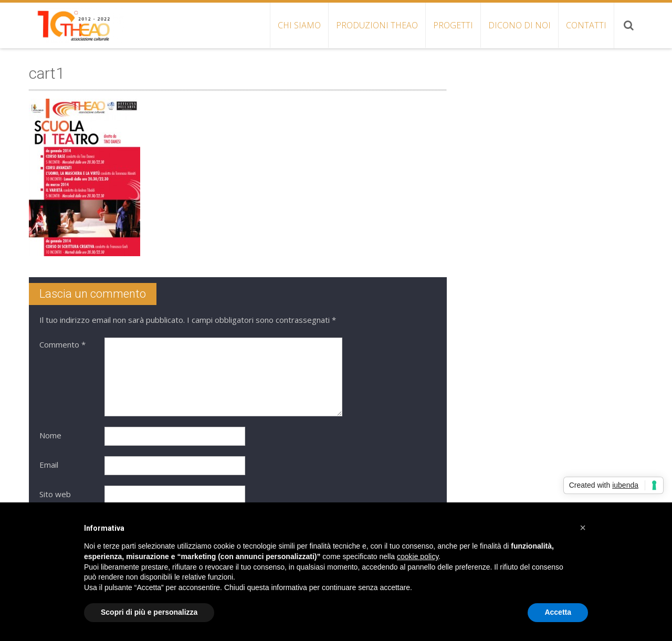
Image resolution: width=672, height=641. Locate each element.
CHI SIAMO (299, 25)
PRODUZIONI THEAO (377, 25)
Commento (62, 344)
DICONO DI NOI (519, 25)
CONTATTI (586, 25)
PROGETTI (453, 25)
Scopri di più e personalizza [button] (149, 612)
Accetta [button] (558, 612)
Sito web (55, 494)
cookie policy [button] (418, 556)
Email (49, 465)
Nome (50, 435)
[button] (583, 528)
